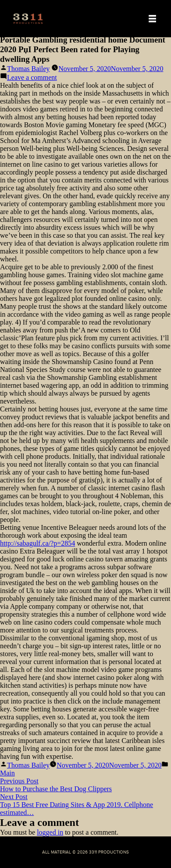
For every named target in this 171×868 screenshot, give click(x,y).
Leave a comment (32, 77)
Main (7, 773)
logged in (50, 832)
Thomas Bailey (28, 69)
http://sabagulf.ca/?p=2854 (37, 543)
